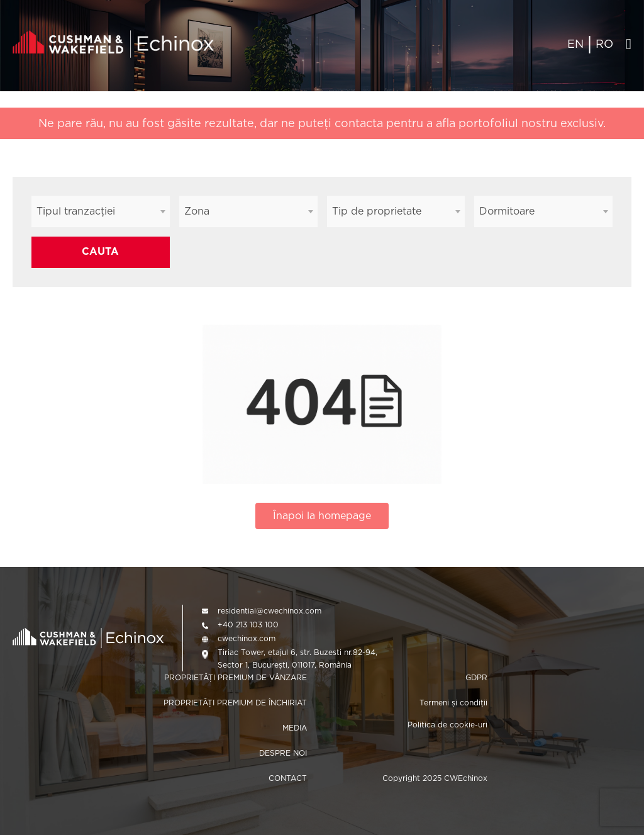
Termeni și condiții (453, 703)
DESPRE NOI (283, 753)
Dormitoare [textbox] (507, 211)
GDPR (476, 677)
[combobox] (101, 211)
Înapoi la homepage (322, 516)
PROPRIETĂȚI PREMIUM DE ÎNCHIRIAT (235, 703)
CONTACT (288, 778)
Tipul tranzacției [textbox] (76, 211)
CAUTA (100, 251)
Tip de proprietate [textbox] (377, 211)
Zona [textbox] (197, 211)
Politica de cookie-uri (447, 725)
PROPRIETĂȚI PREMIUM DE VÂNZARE (236, 677)
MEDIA (295, 728)
